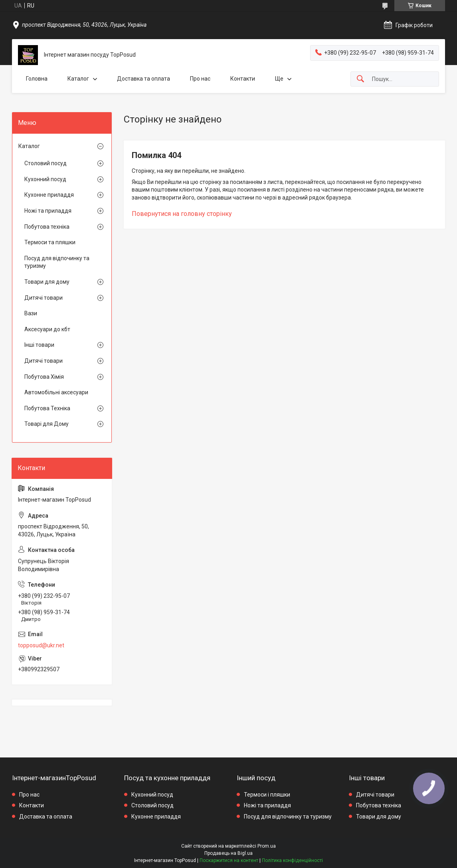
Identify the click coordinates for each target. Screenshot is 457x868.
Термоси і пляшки (267, 795)
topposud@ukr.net (41, 645)
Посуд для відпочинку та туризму (57, 262)
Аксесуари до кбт (47, 329)
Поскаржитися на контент (229, 860)
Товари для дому (47, 282)
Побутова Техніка (47, 408)
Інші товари (39, 345)
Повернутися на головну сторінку (182, 214)
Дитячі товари (44, 298)
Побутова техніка (47, 227)
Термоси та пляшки (50, 242)
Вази (31, 313)
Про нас (200, 79)
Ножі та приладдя (48, 211)
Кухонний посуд (45, 179)
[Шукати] (360, 79)
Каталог (78, 79)
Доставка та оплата (143, 79)
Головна (37, 79)
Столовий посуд (46, 163)
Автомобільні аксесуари (56, 392)
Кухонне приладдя (49, 195)
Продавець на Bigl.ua (228, 853)
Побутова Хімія (44, 377)
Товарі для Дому (46, 424)
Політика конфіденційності (292, 860)
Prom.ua (267, 846)
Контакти (243, 79)
